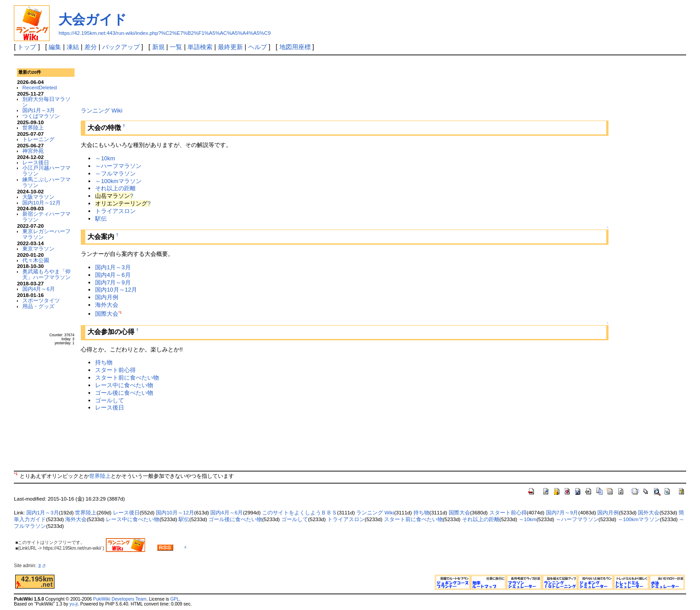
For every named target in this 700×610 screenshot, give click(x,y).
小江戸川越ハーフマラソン (46, 171)
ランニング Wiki (102, 111)
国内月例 (107, 297)
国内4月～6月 (39, 289)
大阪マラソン (38, 197)
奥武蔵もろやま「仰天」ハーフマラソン (46, 274)
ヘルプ (258, 47)
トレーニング (38, 139)
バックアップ (121, 47)
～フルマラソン (115, 173)
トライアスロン (115, 211)
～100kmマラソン (118, 181)
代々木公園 (36, 260)
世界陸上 (33, 127)
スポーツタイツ (41, 300)
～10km (105, 158)
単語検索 (200, 47)
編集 (55, 47)
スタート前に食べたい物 (127, 378)
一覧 (176, 47)
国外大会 (649, 513)
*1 (120, 312)
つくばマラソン (41, 116)
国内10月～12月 (42, 203)
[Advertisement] (243, 80)
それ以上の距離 (115, 188)
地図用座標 (295, 47)
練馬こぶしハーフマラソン (46, 182)
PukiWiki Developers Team (120, 599)
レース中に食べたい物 (124, 385)
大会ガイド (93, 19)
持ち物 (104, 362)
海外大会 (107, 305)
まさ (44, 566)
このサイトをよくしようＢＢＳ (300, 513)
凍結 (73, 47)
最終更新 (230, 47)
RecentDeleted (40, 87)
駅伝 (101, 219)
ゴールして (110, 400)
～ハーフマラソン (118, 166)
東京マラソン (38, 249)
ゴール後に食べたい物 (124, 393)
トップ (27, 47)
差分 (91, 47)
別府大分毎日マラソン (46, 102)
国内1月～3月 (39, 110)
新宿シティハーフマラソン (46, 217)
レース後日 (36, 162)
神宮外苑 (33, 151)
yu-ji (74, 604)
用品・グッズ (38, 306)
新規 (158, 47)
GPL (175, 599)
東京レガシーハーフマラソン (46, 234)
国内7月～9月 (113, 282)
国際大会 (107, 314)
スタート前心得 (115, 370)
